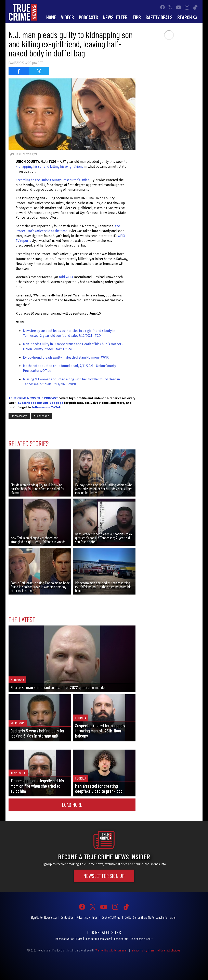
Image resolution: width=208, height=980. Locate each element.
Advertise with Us (87, 917)
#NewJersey (19, 416)
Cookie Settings (111, 917)
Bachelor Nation (65, 939)
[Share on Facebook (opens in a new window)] (19, 71)
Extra (79, 939)
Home (51, 17)
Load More (72, 805)
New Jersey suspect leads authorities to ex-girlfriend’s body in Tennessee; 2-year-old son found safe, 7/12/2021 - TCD (69, 333)
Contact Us (67, 917)
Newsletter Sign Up (104, 876)
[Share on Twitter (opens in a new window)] (39, 71)
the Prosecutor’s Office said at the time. (68, 229)
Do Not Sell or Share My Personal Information (151, 917)
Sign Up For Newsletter (44, 917)
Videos (67, 17)
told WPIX (66, 277)
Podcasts (88, 17)
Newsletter (115, 17)
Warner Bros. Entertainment (112, 950)
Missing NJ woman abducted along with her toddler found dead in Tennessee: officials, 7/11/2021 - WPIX (71, 382)
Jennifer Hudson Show (98, 939)
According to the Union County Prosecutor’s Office (53, 180)
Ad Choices (174, 950)
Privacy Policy (139, 950)
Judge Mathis (120, 939)
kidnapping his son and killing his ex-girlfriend (50, 167)
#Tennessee (42, 416)
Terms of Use (157, 950)
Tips (137, 17)
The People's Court (141, 939)
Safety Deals (159, 17)
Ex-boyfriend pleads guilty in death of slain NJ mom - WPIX (66, 358)
